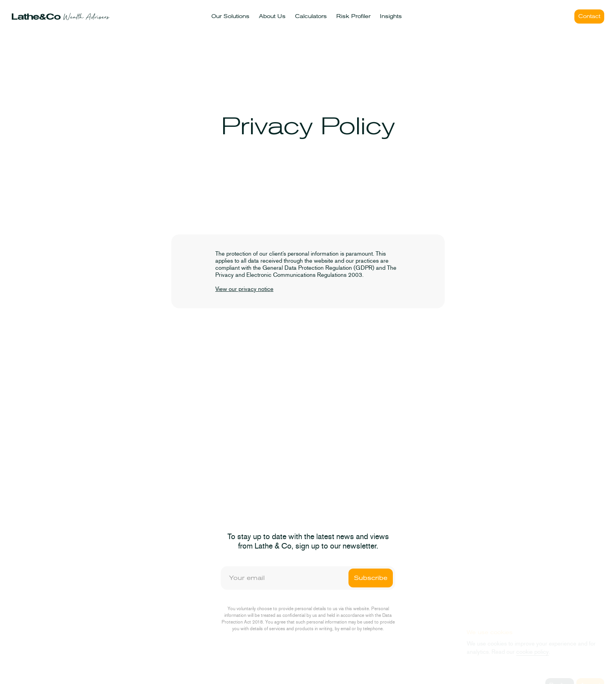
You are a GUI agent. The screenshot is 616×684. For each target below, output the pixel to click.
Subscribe (371, 578)
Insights (391, 16)
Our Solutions (230, 16)
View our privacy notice (244, 289)
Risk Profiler (353, 16)
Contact (589, 16)
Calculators (311, 16)
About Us (272, 16)
